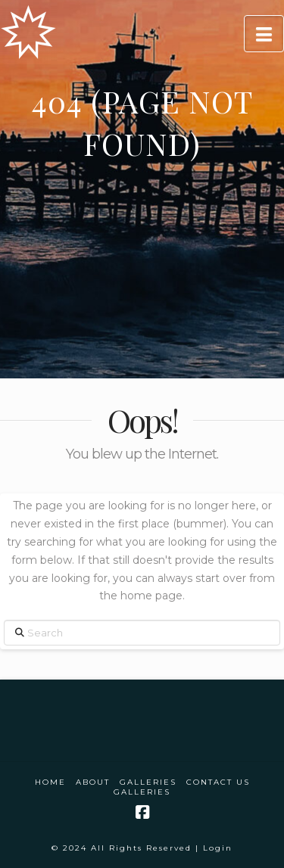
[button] (264, 34)
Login (218, 848)
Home (50, 782)
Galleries (148, 782)
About (93, 782)
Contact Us (218, 782)
